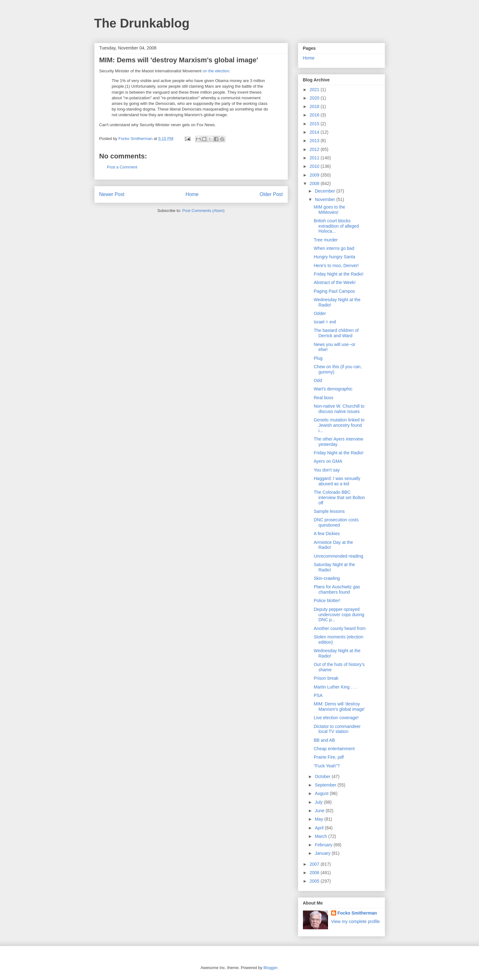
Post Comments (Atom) (203, 211)
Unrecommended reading (338, 556)
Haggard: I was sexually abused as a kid (337, 481)
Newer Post (112, 194)
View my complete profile (355, 921)
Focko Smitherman (357, 913)
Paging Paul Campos (334, 291)
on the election (216, 71)
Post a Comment (122, 167)
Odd (318, 380)
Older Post (271, 194)
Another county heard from (340, 628)
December (325, 191)
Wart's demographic (333, 389)
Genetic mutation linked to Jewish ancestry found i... (339, 425)
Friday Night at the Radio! (338, 274)
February (324, 845)
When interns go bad (334, 248)
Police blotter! (327, 601)
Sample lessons (329, 511)
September (326, 785)
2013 (315, 141)
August (322, 793)
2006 (315, 873)
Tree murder (326, 240)
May (320, 819)
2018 (315, 106)
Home (192, 194)
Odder (320, 313)
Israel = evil (325, 322)
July (319, 802)
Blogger (270, 968)
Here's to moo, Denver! (336, 266)
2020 (315, 98)
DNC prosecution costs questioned (336, 522)
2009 (315, 175)
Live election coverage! (336, 718)
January (323, 853)
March (322, 836)
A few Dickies (327, 534)
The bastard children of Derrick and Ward (336, 333)
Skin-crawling (327, 578)
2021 (315, 90)
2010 (315, 166)
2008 (315, 183)
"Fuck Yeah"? (327, 766)
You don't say (327, 470)
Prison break (326, 678)
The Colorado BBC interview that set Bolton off (339, 498)
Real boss (323, 398)
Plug (318, 358)
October (323, 776)
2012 (315, 149)
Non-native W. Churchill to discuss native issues (339, 409)
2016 (315, 115)
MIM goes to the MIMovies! (329, 210)
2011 (315, 158)
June (320, 811)
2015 (315, 124)
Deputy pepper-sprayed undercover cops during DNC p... (339, 615)
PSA (318, 695)
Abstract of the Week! (335, 282)
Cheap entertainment (334, 749)
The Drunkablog (142, 23)
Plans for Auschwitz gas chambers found (337, 589)
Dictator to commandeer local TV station (337, 729)
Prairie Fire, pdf (329, 757)
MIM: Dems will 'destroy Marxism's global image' (339, 707)
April (320, 828)
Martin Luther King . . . (335, 687)
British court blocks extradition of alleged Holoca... (336, 226)
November (325, 199)
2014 (315, 132)
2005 (315, 881)
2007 (315, 864)
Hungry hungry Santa (334, 257)
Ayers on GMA (328, 461)
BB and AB (324, 740)
